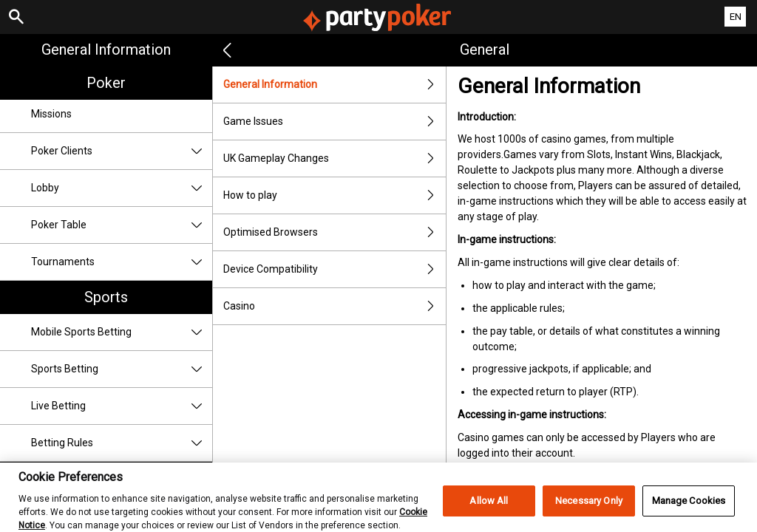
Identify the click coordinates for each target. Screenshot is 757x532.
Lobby (122, 188)
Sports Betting (122, 369)
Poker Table (122, 225)
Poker (106, 83)
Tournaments (122, 262)
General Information (106, 50)
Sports (106, 297)
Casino (335, 306)
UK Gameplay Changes (335, 158)
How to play (335, 195)
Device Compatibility (335, 269)
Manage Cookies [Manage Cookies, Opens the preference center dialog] (689, 508)
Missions (51, 114)
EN (736, 17)
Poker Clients (122, 151)
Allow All (489, 508)
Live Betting (122, 406)
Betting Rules (122, 443)
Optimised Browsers (335, 232)
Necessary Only (589, 508)
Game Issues (335, 122)
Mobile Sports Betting (122, 332)
